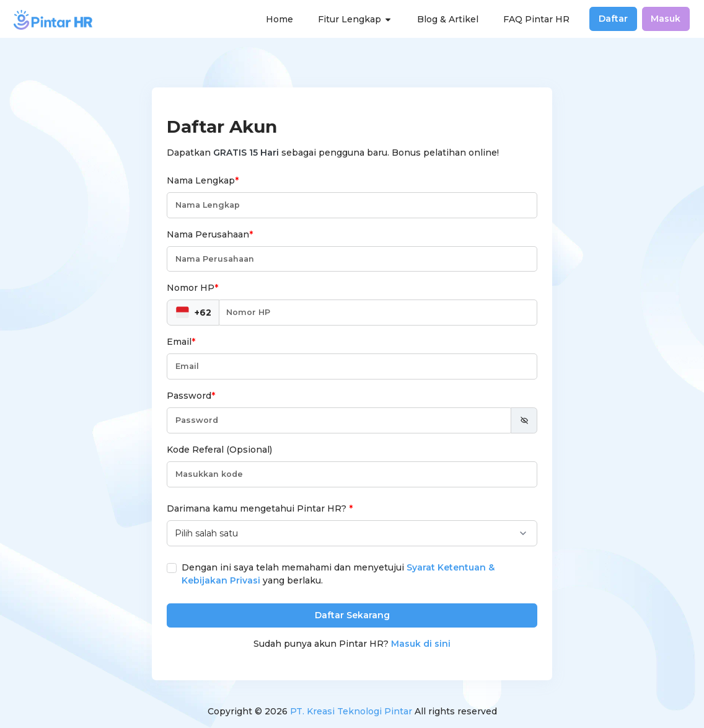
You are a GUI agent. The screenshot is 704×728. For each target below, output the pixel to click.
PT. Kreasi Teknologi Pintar (351, 711)
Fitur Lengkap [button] (355, 19)
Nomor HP (192, 288)
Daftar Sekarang (352, 615)
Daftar (613, 19)
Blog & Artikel (448, 19)
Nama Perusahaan (210, 234)
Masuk (666, 19)
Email (181, 342)
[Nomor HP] (377, 313)
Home (279, 19)
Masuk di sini (421, 644)
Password (191, 396)
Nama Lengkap (203, 180)
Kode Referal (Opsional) (219, 450)
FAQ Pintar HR (536, 19)
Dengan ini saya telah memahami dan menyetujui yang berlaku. (338, 574)
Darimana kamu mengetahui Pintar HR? (260, 508)
